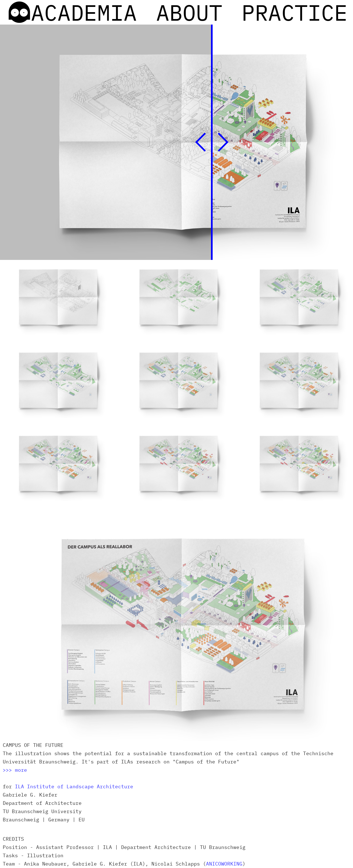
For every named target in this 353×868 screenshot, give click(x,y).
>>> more (15, 770)
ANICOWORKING (224, 864)
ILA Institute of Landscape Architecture (74, 786)
